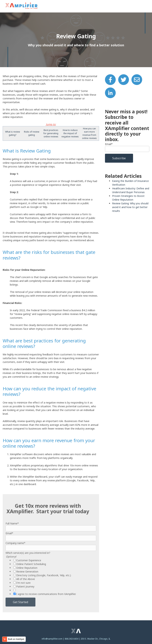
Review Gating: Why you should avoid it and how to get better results (130, 207)
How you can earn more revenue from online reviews (89, 133)
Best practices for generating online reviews (51, 133)
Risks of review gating (32, 133)
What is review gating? (13, 133)
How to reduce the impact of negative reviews (70, 133)
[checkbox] (51, 588)
